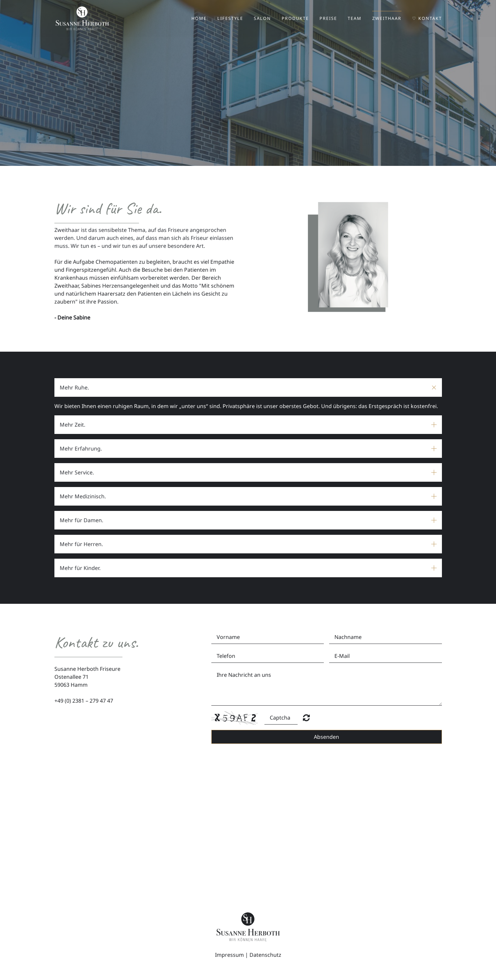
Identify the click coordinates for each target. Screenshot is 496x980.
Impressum (229, 955)
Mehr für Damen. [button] (81, 520)
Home (199, 18)
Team (355, 18)
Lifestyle (230, 18)
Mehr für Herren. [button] (81, 544)
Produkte (295, 18)
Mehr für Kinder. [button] (80, 568)
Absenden (326, 737)
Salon (262, 18)
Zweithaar (387, 18)
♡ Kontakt (427, 18)
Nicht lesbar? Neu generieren (306, 718)
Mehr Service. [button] (77, 472)
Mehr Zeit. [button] (72, 425)
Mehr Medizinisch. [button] (83, 496)
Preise (328, 18)
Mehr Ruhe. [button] (74, 387)
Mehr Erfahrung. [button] (81, 449)
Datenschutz (265, 955)
